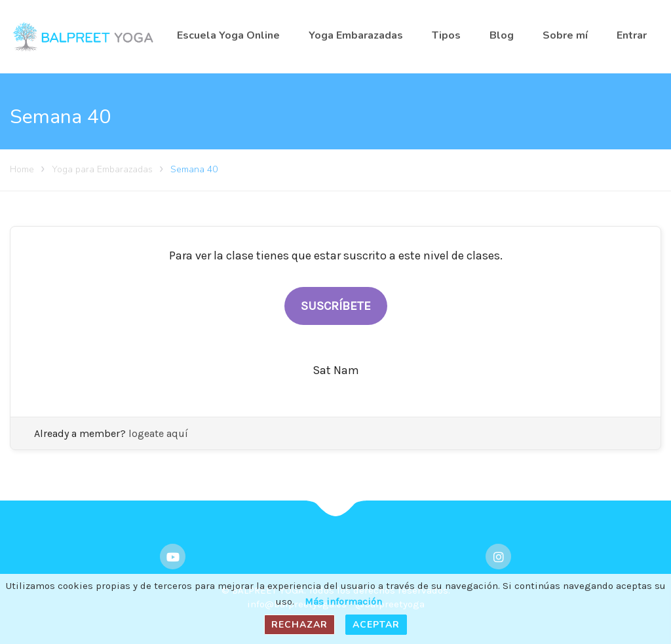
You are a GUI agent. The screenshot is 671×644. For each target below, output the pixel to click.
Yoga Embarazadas (356, 35)
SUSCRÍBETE (336, 306)
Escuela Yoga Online (228, 35)
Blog (502, 35)
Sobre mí (565, 35)
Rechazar (299, 625)
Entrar (632, 35)
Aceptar (376, 625)
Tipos (446, 35)
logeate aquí (158, 433)
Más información (343, 601)
